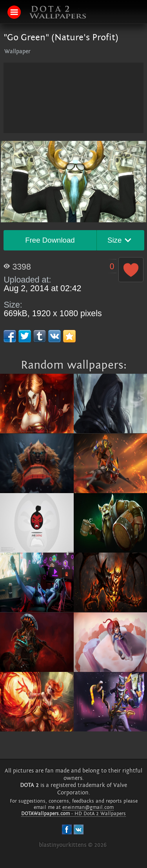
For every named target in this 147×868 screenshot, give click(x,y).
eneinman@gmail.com (88, 807)
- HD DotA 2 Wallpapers (73, 814)
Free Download (50, 240)
